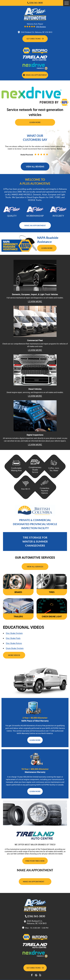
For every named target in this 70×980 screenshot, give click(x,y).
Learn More (35, 122)
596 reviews (41, 27)
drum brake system (15, 648)
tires (52, 592)
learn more (35, 301)
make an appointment (35, 225)
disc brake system (14, 633)
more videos (14, 655)
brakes (18, 592)
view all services (35, 567)
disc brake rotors (14, 643)
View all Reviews (35, 167)
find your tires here (35, 861)
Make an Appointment (35, 75)
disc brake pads (13, 638)
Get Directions (35, 39)
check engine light (52, 617)
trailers (18, 617)
